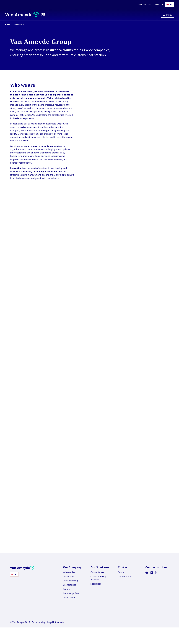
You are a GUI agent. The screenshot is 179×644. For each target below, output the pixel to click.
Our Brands (69, 626)
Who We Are (69, 621)
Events (66, 638)
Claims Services (98, 621)
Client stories (70, 634)
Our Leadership (71, 630)
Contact (122, 621)
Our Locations (125, 626)
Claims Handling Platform (98, 627)
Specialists (96, 633)
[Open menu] (167, 15)
